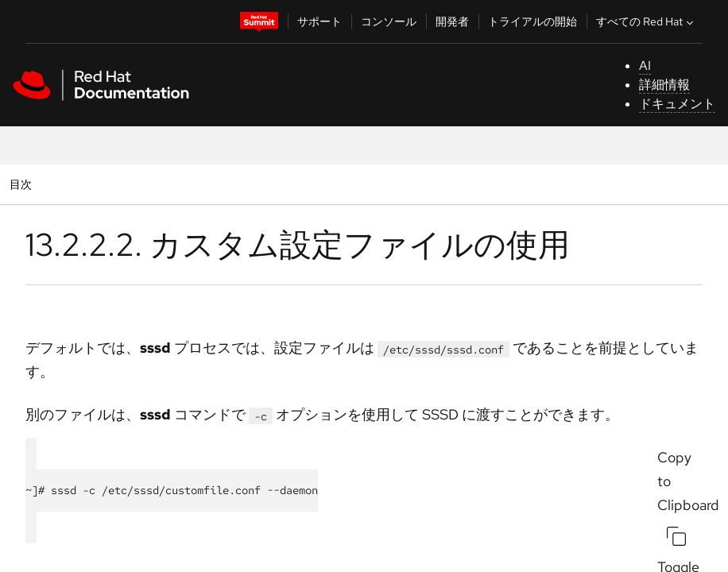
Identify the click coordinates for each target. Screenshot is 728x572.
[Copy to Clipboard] (676, 536)
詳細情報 (664, 85)
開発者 (452, 21)
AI (645, 66)
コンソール (389, 21)
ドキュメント (677, 104)
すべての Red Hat (647, 21)
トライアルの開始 (532, 21)
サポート (319, 21)
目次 (23, 184)
